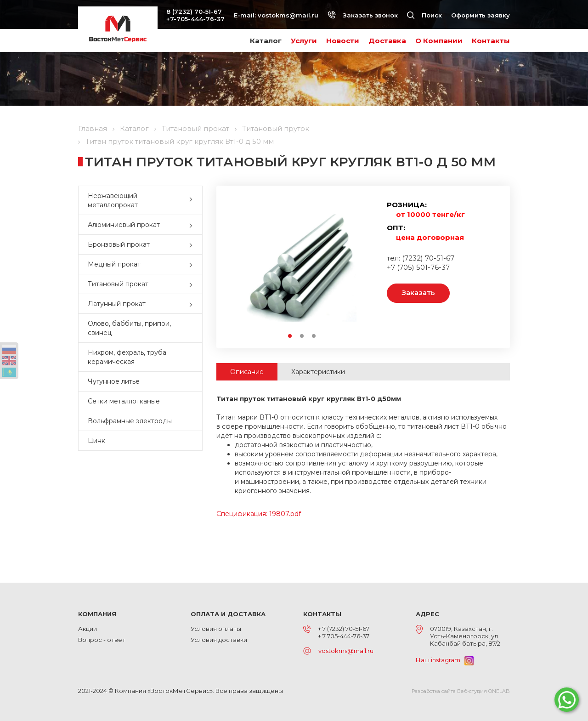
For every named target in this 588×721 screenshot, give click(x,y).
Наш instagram (445, 660)
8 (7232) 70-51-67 (194, 11)
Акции (88, 629)
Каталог (266, 41)
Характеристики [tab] (318, 372)
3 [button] (314, 336)
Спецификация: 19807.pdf (259, 514)
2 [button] (302, 336)
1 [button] (290, 336)
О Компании (439, 41)
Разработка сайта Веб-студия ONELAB (461, 691)
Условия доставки (219, 640)
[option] (302, 265)
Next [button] (364, 265)
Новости (343, 41)
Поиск (424, 15)
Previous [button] (240, 265)
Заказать (418, 293)
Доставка (387, 41)
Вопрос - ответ (102, 640)
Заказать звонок (363, 15)
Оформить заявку (481, 15)
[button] (193, 200)
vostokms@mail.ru (288, 15)
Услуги (304, 41)
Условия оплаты (216, 629)
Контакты (491, 41)
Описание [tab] (247, 372)
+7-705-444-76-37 (195, 19)
